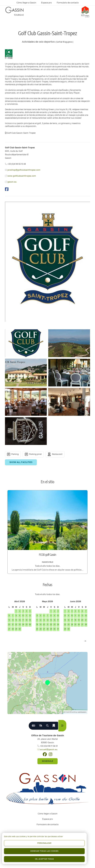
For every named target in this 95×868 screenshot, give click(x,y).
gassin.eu (12, 182)
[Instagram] (50, 754)
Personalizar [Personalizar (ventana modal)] (44, 843)
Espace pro (46, 3)
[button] (85, 641)
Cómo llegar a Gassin (26, 3)
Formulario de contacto (68, 3)
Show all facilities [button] (21, 462)
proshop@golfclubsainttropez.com (24, 170)
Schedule (47, 761)
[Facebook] (45, 754)
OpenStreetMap (72, 712)
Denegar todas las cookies (44, 851)
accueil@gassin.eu (47, 750)
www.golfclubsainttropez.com (22, 176)
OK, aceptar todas (44, 859)
